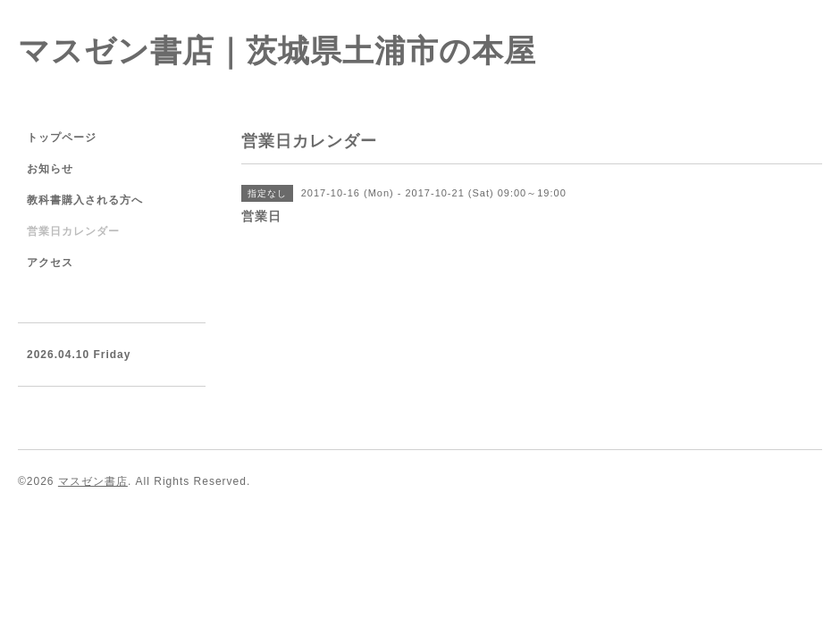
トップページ (62, 138)
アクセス (50, 263)
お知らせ (50, 169)
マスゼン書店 (93, 481)
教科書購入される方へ (85, 200)
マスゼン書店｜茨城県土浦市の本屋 (277, 50)
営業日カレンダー (73, 231)
